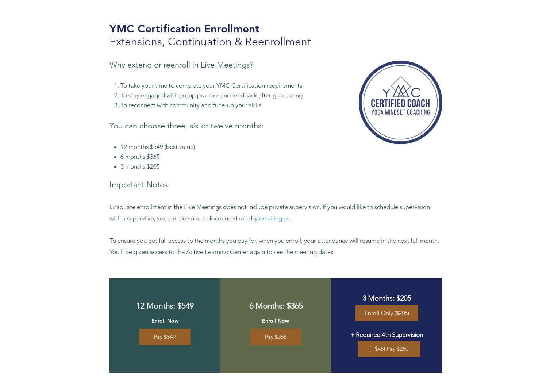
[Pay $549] (165, 337)
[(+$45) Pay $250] (389, 349)
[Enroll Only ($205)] (387, 313)
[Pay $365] (276, 337)
